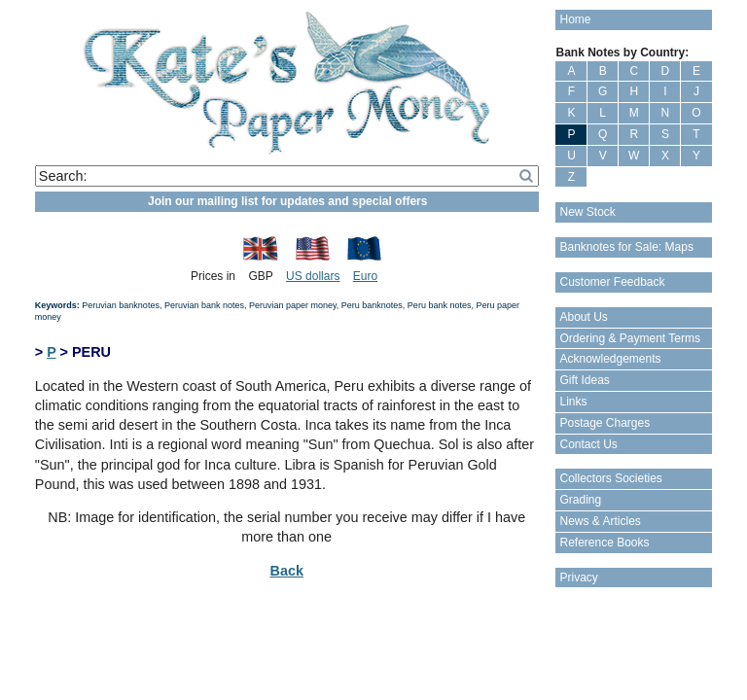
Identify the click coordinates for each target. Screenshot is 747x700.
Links (573, 402)
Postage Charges (605, 423)
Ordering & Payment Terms (630, 338)
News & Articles (600, 521)
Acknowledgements (610, 359)
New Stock (587, 212)
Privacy (578, 577)
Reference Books (604, 542)
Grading (580, 500)
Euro (365, 276)
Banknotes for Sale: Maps (626, 247)
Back (287, 571)
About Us (583, 317)
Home (575, 19)
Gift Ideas (584, 380)
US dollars (313, 276)
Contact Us (588, 444)
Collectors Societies (610, 478)
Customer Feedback (612, 282)
